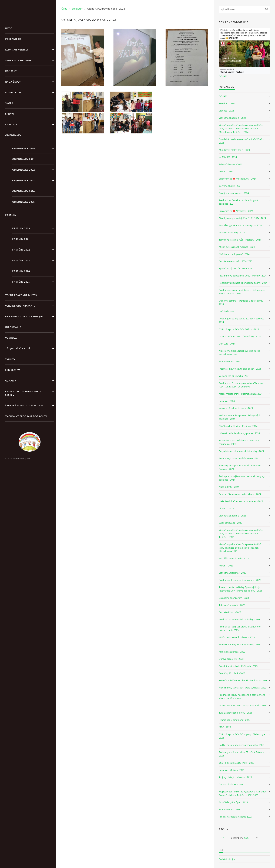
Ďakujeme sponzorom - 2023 (234, 598)
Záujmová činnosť (18, 349)
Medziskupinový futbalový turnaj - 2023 (239, 644)
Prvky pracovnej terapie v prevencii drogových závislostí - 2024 (243, 478)
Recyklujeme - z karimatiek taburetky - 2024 (241, 451)
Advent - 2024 (226, 171)
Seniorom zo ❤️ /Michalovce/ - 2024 (237, 179)
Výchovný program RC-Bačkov (26, 416)
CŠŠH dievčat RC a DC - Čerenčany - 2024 (240, 336)
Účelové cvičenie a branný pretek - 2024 (239, 433)
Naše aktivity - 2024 (229, 487)
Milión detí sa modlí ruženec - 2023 (237, 637)
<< (222, 838)
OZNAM (223, 76)
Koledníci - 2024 (227, 103)
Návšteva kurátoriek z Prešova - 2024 (238, 426)
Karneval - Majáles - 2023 (232, 770)
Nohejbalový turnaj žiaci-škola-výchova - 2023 (243, 688)
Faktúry (11, 215)
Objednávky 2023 (24, 180)
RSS (28, 459)
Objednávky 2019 (24, 148)
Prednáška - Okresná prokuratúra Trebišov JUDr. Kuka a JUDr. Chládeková (241, 385)
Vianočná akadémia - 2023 (232, 516)
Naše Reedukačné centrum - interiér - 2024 (241, 501)
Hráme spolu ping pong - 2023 (234, 720)
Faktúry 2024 (21, 271)
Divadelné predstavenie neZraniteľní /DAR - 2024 (241, 141)
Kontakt (11, 71)
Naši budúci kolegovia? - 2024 (234, 254)
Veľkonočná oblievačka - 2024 (234, 376)
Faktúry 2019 (21, 228)
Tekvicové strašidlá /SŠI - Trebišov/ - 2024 (240, 240)
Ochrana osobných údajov (24, 316)
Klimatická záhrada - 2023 (232, 652)
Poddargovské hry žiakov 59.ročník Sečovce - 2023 (242, 754)
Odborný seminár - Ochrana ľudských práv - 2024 (242, 302)
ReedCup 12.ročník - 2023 (232, 673)
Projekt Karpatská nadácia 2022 (235, 817)
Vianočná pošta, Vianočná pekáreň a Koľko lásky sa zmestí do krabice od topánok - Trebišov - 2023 (241, 533)
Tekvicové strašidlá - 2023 (232, 605)
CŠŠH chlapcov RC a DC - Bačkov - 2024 (239, 329)
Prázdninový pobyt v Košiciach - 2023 (238, 666)
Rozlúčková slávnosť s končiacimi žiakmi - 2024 (243, 283)
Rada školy (13, 82)
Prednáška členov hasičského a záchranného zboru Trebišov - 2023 (242, 697)
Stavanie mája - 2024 (229, 362)
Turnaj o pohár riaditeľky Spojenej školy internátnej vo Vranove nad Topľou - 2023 (240, 589)
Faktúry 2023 (21, 260)
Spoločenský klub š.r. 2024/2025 (235, 268)
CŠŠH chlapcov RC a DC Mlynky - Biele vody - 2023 (242, 736)
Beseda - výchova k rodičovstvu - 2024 (239, 458)
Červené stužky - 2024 (230, 186)
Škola (9, 103)
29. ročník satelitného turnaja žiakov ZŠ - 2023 (242, 705)
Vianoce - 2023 (226, 508)
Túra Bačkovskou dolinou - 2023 (235, 713)
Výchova (11, 338)
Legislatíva (13, 370)
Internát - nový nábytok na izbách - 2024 (240, 369)
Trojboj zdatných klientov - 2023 (235, 777)
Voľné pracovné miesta (21, 295)
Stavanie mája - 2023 (229, 809)
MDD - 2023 (225, 727)
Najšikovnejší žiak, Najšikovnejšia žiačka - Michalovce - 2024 (240, 353)
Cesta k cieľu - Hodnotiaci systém (23, 393)
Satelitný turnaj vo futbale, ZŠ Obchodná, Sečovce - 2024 (240, 467)
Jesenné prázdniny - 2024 (232, 232)
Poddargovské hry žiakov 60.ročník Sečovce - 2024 (242, 320)
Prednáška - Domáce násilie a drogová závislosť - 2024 (239, 202)
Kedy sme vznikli (17, 50)
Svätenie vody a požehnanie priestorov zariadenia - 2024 (239, 442)
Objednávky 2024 (24, 191)
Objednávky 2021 (24, 159)
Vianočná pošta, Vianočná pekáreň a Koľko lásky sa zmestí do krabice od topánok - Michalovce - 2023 (241, 548)
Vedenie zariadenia (19, 60)
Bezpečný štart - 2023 (230, 612)
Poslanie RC (13, 39)
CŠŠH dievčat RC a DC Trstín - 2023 (237, 763)
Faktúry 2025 (21, 282)
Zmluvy (10, 359)
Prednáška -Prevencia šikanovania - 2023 (240, 580)
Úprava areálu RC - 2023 (231, 659)
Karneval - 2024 (227, 401)
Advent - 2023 (226, 566)
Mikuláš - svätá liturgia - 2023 (234, 558)
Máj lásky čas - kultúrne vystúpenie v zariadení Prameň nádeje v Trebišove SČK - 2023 (243, 793)
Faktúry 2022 (21, 250)
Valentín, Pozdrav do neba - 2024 (236, 408)
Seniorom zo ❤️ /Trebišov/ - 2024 (236, 211)
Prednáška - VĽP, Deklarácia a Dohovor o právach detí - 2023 (240, 628)
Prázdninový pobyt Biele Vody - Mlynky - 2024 (243, 276)
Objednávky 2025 (24, 202)
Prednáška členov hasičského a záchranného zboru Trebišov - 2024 (242, 292)
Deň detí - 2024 (227, 311)
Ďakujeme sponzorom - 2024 (234, 193)
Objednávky (13, 135)
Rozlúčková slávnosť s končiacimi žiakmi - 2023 (243, 680)
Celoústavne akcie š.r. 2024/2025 (236, 261)
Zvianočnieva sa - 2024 (230, 164)
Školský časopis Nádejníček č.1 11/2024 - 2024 (242, 218)
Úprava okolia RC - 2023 (231, 784)
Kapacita (11, 124)
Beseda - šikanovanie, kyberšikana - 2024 (240, 494)
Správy (10, 114)
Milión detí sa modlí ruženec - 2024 (237, 247)
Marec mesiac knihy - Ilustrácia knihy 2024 (241, 394)
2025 (246, 838)
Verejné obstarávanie (20, 306)
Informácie (13, 327)
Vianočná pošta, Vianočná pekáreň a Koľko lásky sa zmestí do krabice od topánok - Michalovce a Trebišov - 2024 (241, 129)
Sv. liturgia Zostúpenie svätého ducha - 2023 (242, 745)
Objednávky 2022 (24, 170)
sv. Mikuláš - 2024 (228, 157)
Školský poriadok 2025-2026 (24, 406)
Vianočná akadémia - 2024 (232, 118)
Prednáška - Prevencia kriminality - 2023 (239, 619)
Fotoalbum (13, 92)
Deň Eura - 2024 (227, 344)
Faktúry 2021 (21, 239)
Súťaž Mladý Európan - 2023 (233, 802)
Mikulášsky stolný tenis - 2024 (234, 150)
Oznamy (11, 381)
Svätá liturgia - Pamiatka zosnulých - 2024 (240, 225)
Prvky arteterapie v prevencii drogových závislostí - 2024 (240, 417)
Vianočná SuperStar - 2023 (232, 573)
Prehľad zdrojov (227, 859)
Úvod (9, 28)
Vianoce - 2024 (226, 111)
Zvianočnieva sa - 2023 (230, 523)
